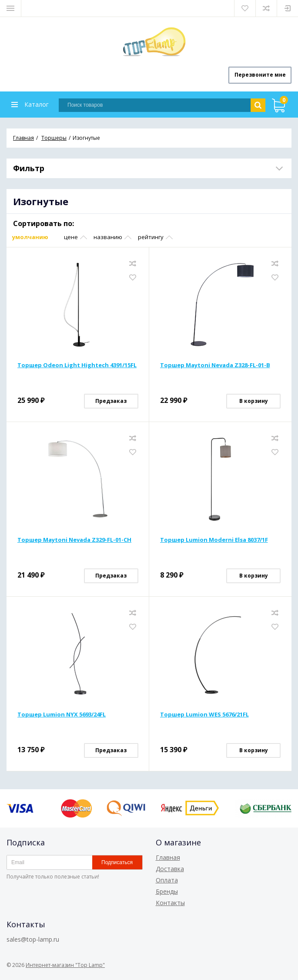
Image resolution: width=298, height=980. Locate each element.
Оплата (167, 880)
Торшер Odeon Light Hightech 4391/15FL (77, 365)
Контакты (170, 903)
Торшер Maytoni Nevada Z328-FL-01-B (215, 365)
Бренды (167, 891)
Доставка (170, 869)
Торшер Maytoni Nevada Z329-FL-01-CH (74, 540)
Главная (168, 857)
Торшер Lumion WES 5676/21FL (204, 715)
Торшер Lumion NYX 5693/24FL (62, 715)
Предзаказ (111, 401)
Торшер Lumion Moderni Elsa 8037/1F (214, 540)
